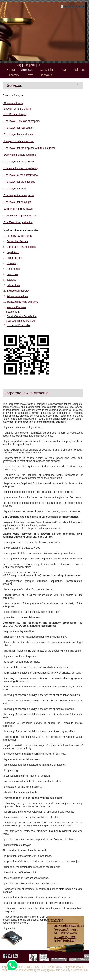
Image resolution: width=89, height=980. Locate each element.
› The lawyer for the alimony (18, 162)
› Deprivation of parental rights (20, 155)
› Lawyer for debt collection (18, 141)
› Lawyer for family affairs (17, 109)
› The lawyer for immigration (18, 195)
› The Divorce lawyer (14, 114)
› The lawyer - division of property (21, 121)
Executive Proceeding (19, 325)
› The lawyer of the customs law (20, 175)
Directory (13, 75)
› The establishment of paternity (20, 168)
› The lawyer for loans (15, 189)
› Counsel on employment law (19, 216)
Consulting (47, 70)
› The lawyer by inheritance (18, 135)
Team (65, 70)
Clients (80, 70)
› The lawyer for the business (19, 182)
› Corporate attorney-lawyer (18, 209)
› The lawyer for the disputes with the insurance (29, 148)
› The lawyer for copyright (17, 202)
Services (27, 70)
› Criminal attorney (13, 103)
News (29, 75)
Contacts (46, 75)
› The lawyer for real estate (18, 128)
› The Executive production (18, 222)
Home (11, 70)
